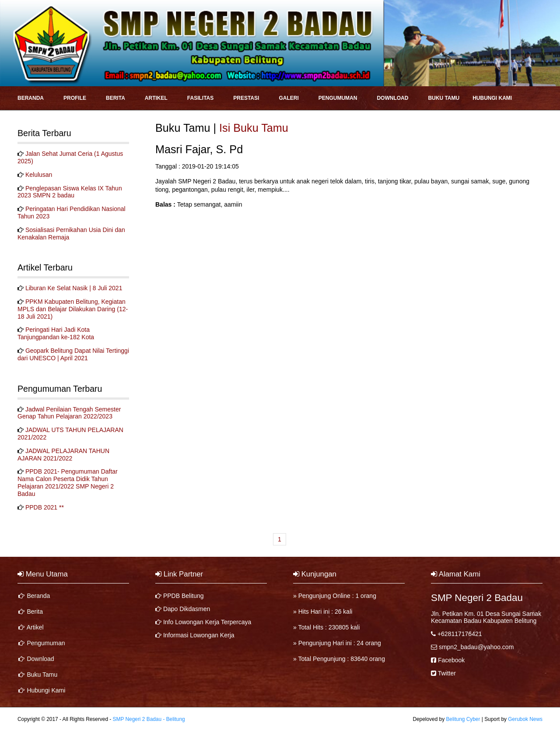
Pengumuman (338, 98)
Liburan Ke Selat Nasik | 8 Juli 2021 (74, 288)
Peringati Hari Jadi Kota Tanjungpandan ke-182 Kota (56, 333)
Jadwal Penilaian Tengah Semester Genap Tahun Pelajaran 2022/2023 (69, 413)
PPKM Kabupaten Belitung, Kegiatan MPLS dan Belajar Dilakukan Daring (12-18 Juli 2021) (73, 309)
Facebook (451, 660)
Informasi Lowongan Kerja (199, 635)
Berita (115, 98)
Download (392, 98)
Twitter (447, 673)
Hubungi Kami (492, 98)
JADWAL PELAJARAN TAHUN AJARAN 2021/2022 (63, 455)
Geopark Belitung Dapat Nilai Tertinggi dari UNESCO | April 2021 (73, 354)
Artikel (156, 98)
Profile (75, 98)
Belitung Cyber (463, 719)
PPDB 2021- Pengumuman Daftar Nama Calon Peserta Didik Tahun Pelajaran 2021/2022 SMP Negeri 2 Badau (68, 482)
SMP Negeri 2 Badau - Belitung (149, 719)
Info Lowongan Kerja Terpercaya (207, 622)
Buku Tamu (444, 98)
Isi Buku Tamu (254, 128)
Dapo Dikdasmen (187, 609)
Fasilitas (200, 98)
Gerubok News (525, 719)
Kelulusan (39, 175)
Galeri (289, 98)
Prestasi (246, 98)
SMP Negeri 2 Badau (477, 598)
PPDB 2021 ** (45, 507)
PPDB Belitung (184, 596)
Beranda (31, 98)
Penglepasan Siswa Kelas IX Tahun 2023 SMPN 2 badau (70, 192)
